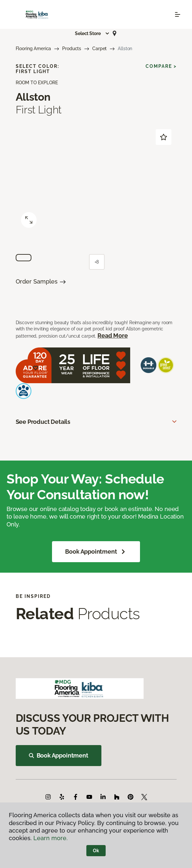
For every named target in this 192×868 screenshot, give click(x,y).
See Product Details (43, 422)
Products (72, 49)
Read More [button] (113, 335)
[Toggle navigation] (178, 14)
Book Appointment (96, 552)
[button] (92, 33)
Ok (96, 851)
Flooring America (34, 49)
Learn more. (51, 838)
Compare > (161, 66)
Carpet (99, 49)
